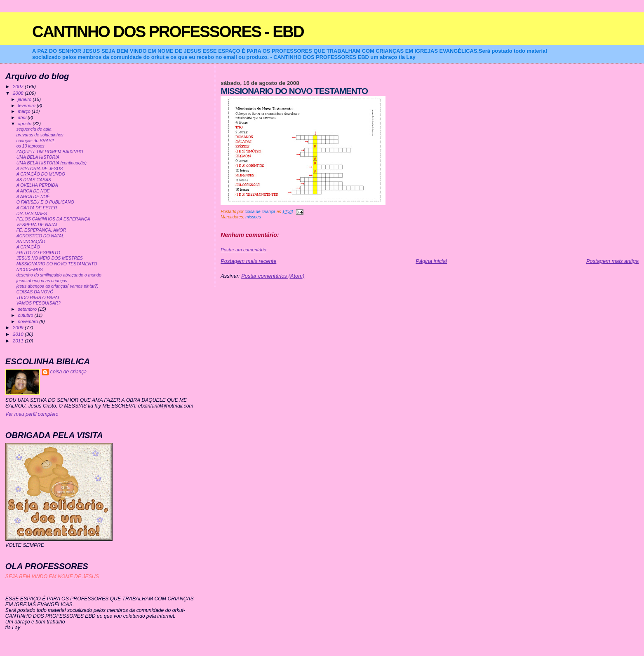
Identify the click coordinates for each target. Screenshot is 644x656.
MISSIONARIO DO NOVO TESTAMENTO (57, 264)
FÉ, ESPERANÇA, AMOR (41, 230)
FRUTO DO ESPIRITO (38, 253)
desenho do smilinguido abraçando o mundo (59, 275)
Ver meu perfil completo (32, 414)
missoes (253, 217)
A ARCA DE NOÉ (33, 191)
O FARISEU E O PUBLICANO (45, 202)
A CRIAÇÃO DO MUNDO (41, 174)
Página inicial (431, 261)
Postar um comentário (243, 250)
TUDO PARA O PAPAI (38, 298)
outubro (26, 315)
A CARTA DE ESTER (37, 208)
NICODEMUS (30, 270)
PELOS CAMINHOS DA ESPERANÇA (53, 219)
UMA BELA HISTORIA (38, 157)
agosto (25, 124)
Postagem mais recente (248, 261)
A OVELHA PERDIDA (37, 185)
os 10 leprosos (31, 146)
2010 (19, 334)
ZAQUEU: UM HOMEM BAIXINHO (50, 152)
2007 (19, 86)
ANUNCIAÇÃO (31, 242)
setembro (28, 309)
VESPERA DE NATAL (38, 225)
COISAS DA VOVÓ (35, 292)
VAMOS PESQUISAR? (39, 303)
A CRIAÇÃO (28, 247)
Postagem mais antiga (612, 261)
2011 (19, 341)
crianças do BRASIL (36, 141)
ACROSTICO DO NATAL (40, 236)
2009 (19, 327)
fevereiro (27, 105)
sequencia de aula (34, 129)
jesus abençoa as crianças (42, 281)
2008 (19, 93)
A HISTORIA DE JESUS (40, 169)
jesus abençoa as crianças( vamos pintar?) (58, 286)
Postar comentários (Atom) (273, 276)
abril (23, 117)
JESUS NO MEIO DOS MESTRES (50, 258)
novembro (28, 321)
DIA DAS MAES (32, 214)
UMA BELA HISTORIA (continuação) (52, 163)
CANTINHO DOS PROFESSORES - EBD (168, 32)
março (25, 111)
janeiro (25, 99)
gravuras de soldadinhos (40, 135)
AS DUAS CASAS (34, 180)
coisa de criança (68, 372)
